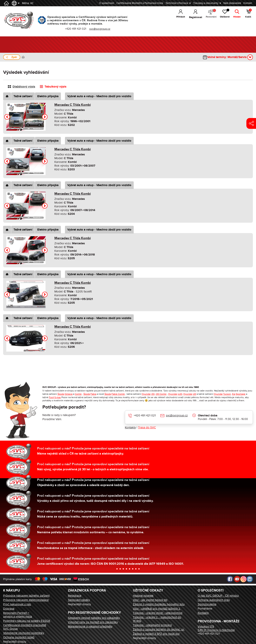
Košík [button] (249, 14)
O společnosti (107, 3)
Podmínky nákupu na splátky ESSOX (27, 621)
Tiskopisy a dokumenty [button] (206, 3)
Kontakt (248, 3)
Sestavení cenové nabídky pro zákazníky (94, 618)
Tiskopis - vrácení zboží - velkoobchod (158, 613)
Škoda (61, 394)
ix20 (180, 394)
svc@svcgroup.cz (100, 29)
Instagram (243, 579)
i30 (153, 394)
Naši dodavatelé (232, 3)
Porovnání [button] (209, 14)
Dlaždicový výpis (24, 87)
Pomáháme (205, 609)
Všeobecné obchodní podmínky (24, 633)
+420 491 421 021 (76, 29)
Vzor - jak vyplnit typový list (150, 600)
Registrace (75, 596)
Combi (78, 394)
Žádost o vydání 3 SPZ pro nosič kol (156, 634)
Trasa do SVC (147, 427)
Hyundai (146, 394)
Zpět (14, 57)
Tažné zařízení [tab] (23, 96)
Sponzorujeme (207, 604)
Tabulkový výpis (55, 87)
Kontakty (130, 427)
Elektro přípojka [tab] (48, 96)
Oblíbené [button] (224, 14)
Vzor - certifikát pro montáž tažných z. (157, 609)
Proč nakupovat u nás (17, 604)
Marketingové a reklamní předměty (90, 626)
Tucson (227, 394)
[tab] (7, 96)
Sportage (241, 394)
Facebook (230, 579)
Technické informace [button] (177, 3)
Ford (51, 397)
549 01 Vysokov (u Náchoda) (216, 630)
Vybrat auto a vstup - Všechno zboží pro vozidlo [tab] (99, 96)
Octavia (69, 394)
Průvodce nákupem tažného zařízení (26, 596)
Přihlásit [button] (179, 17)
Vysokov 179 (206, 626)
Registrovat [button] (193, 17)
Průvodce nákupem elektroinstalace (26, 600)
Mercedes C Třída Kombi (73, 105)
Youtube (237, 579)
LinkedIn (250, 579)
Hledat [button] (237, 17)
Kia (234, 394)
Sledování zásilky (79, 600)
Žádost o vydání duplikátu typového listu (159, 604)
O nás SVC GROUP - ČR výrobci (218, 596)
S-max (58, 397)
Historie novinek (143, 596)
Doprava (9, 609)
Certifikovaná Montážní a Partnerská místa (140, 3)
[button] (7, 117)
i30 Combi (161, 394)
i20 (194, 394)
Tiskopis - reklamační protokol (152, 625)
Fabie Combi (118, 394)
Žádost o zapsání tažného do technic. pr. (159, 629)
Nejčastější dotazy (15, 642)
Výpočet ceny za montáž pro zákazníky (93, 622)
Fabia (93, 394)
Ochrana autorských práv (214, 600)
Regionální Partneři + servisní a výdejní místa (18, 615)
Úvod (23, 57)
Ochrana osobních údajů (19, 637)
